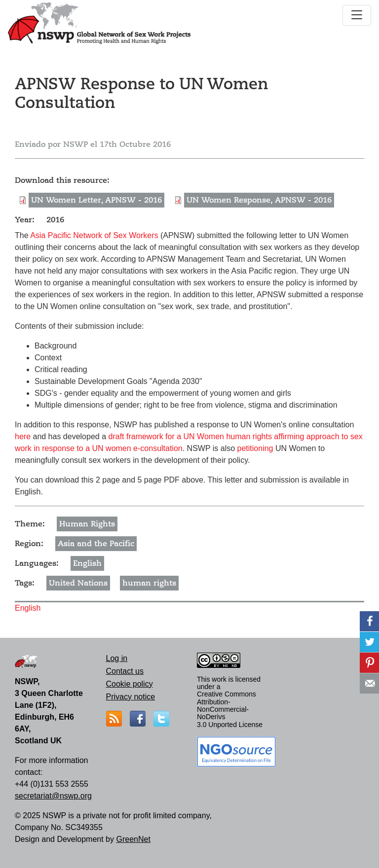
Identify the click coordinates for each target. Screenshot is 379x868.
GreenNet (133, 839)
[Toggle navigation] (357, 15)
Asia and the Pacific (96, 544)
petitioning (255, 448)
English (87, 563)
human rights (149, 583)
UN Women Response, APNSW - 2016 (259, 200)
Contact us (125, 671)
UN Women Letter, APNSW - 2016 (96, 200)
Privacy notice (131, 697)
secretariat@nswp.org (53, 796)
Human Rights (87, 524)
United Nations (78, 583)
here (23, 436)
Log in (117, 658)
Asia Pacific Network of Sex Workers (94, 235)
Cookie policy (130, 684)
